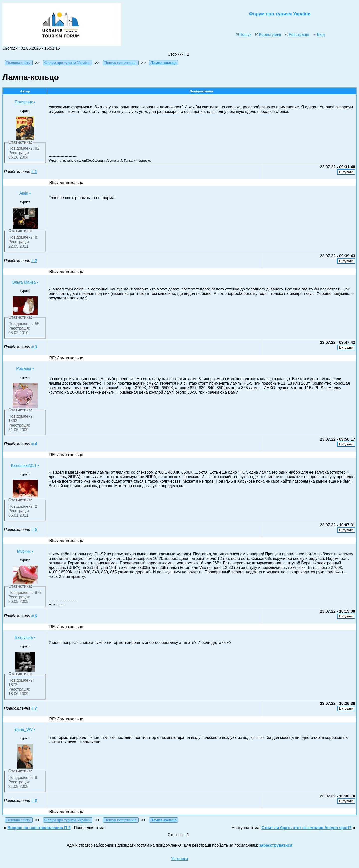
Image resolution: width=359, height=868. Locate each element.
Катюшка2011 (24, 466)
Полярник (24, 102)
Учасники (179, 859)
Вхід (319, 35)
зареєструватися (276, 845)
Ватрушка (24, 637)
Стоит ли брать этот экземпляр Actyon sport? (307, 828)
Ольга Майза (24, 282)
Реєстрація (297, 35)
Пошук (243, 35)
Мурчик (24, 551)
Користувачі (268, 35)
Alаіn (24, 193)
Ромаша (24, 369)
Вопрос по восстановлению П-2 (39, 828)
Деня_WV (24, 730)
